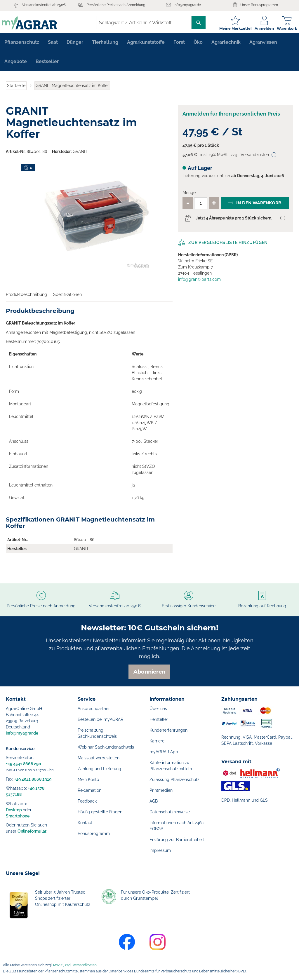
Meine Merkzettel (231, 28)
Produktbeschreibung (26, 298)
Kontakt (85, 823)
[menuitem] (22, 46)
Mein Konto (88, 780)
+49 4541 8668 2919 (33, 779)
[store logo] (34, 23)
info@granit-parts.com (199, 283)
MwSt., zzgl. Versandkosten (75, 965)
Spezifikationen (67, 298)
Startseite (16, 89)
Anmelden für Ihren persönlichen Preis (231, 117)
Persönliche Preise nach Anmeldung (116, 5)
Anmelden (260, 28)
